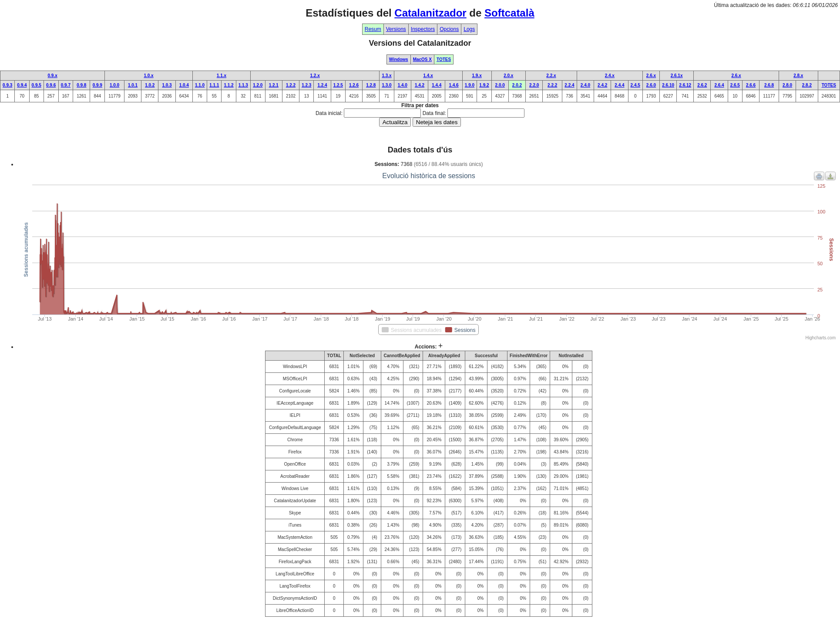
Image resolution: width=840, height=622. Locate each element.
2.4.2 (602, 85)
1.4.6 (454, 85)
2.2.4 (569, 85)
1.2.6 (354, 85)
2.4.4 (619, 85)
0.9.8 (81, 85)
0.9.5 (37, 85)
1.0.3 (167, 85)
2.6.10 (668, 85)
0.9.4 (22, 85)
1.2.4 (322, 85)
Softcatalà (509, 13)
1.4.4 (437, 85)
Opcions (449, 29)
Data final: (434, 113)
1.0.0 (114, 85)
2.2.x (551, 76)
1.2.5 (338, 85)
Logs (469, 29)
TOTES (444, 59)
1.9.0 (470, 85)
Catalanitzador (430, 13)
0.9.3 (7, 85)
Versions (396, 29)
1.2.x (315, 76)
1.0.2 (150, 85)
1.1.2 (228, 85)
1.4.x (428, 76)
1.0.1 (133, 85)
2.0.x (508, 76)
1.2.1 (274, 85)
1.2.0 (258, 85)
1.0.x (148, 76)
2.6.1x (677, 76)
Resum (373, 29)
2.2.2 (552, 85)
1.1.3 (243, 85)
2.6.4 (719, 85)
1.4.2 (420, 85)
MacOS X (422, 59)
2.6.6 (751, 85)
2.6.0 (651, 85)
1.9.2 (484, 85)
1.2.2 (291, 85)
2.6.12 (685, 85)
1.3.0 (386, 85)
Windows (399, 59)
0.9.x (52, 76)
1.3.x (386, 76)
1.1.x (222, 76)
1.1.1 (214, 85)
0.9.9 (97, 85)
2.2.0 (534, 85)
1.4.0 (403, 85)
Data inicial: (329, 113)
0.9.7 (66, 85)
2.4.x (610, 76)
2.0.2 (517, 85)
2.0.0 (500, 85)
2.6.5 (735, 85)
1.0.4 (184, 85)
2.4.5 (635, 85)
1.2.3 (306, 85)
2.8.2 (807, 85)
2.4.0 (585, 85)
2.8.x (798, 76)
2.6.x (651, 76)
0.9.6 (51, 85)
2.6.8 (769, 85)
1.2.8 (371, 85)
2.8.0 (787, 85)
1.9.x (477, 76)
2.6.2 (702, 85)
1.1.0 (200, 85)
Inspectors (423, 29)
